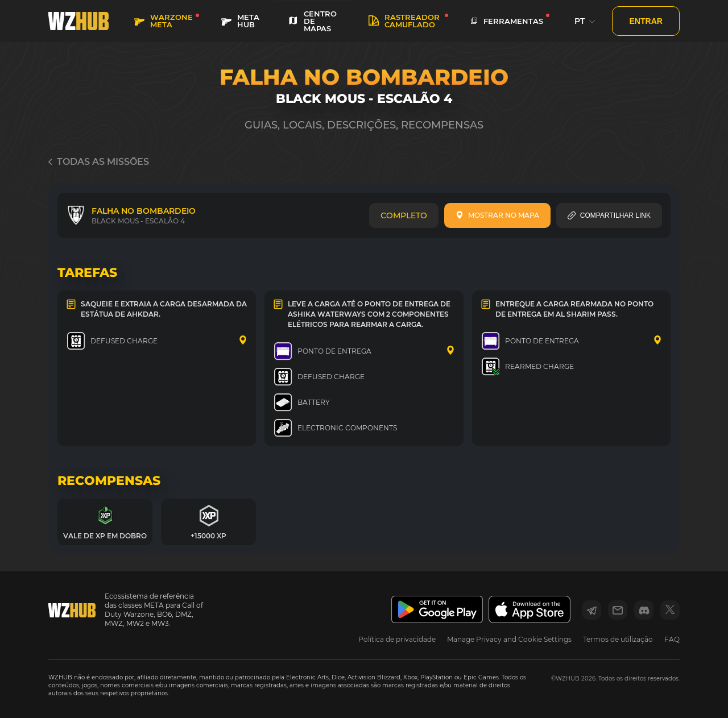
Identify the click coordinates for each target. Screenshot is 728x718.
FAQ (672, 639)
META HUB (240, 21)
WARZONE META (164, 21)
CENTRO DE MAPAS (312, 21)
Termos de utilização (618, 639)
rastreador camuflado (404, 21)
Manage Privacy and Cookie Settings (509, 639)
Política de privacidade (397, 639)
